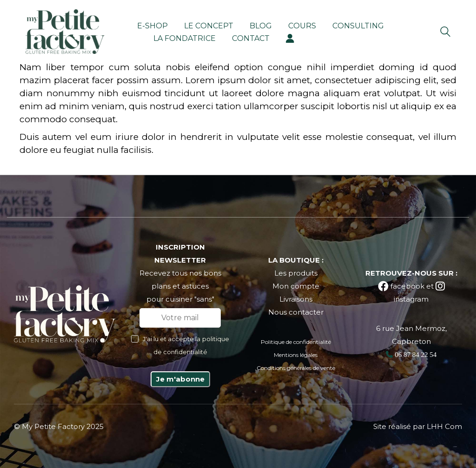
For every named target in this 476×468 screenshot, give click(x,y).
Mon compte (296, 286)
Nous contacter (296, 312)
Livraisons (296, 299)
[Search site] (445, 33)
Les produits (296, 273)
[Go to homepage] (65, 32)
